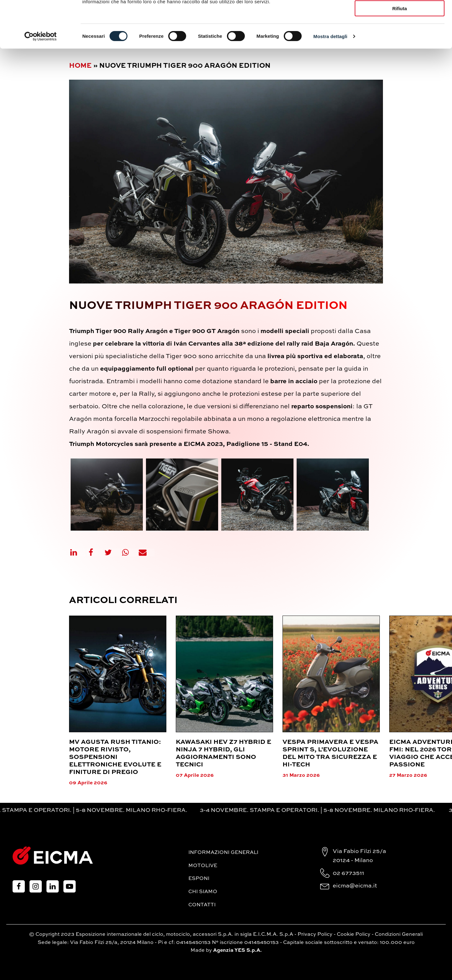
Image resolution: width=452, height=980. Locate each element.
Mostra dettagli (330, 80)
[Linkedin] (78, 552)
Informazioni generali (223, 853)
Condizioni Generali (399, 935)
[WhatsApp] (129, 552)
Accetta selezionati (399, 34)
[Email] (147, 552)
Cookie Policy (354, 935)
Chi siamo (203, 892)
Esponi (199, 879)
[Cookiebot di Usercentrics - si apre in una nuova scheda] (41, 80)
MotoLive (203, 866)
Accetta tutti (400, 16)
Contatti (202, 905)
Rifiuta (400, 53)
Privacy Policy (315, 935)
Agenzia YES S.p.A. (237, 951)
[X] (112, 552)
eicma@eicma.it (355, 886)
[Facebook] (95, 552)
